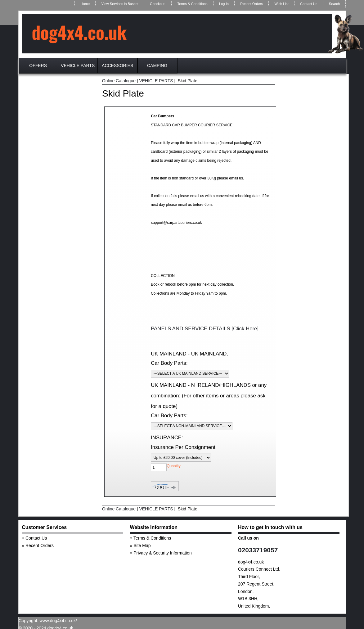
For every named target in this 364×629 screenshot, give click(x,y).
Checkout (157, 4)
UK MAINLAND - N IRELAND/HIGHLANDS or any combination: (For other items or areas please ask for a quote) (209, 396)
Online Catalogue (119, 81)
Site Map (142, 545)
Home (85, 4)
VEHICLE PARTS (78, 66)
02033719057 (258, 550)
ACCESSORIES (117, 66)
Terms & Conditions (193, 4)
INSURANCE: (167, 438)
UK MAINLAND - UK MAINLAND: (189, 354)
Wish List (281, 4)
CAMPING (157, 66)
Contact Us (309, 4)
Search (334, 4)
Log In (224, 4)
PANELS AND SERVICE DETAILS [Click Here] (205, 329)
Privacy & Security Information (163, 553)
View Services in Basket (120, 4)
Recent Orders (252, 4)
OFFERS (38, 66)
